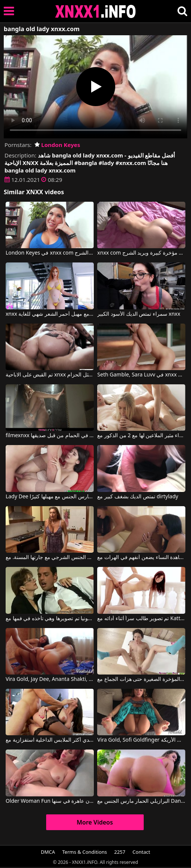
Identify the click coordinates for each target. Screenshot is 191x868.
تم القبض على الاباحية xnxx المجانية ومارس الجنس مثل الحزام (50, 375)
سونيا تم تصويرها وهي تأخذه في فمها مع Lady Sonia (50, 619)
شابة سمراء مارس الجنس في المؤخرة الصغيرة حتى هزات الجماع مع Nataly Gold (141, 679)
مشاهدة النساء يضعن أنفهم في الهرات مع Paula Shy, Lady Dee (141, 558)
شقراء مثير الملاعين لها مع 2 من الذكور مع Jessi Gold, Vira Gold (141, 436)
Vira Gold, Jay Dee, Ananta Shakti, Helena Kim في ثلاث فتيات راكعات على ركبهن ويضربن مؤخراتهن (50, 679)
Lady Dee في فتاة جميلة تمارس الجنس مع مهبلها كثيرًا (50, 497)
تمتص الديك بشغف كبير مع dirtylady (138, 497)
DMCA (48, 852)
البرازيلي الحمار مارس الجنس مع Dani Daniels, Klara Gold (141, 801)
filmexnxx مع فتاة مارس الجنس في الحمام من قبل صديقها (50, 436)
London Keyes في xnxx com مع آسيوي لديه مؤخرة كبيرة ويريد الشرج (50, 253)
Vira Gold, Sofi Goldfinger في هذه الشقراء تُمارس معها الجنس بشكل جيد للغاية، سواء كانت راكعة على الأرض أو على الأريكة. (141, 740)
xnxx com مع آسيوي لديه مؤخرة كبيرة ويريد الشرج (141, 253)
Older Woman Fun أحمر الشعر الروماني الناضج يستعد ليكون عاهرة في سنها (50, 801)
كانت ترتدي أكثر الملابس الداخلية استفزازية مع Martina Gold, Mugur (50, 740)
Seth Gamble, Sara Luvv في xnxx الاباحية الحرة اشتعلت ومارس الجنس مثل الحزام (141, 375)
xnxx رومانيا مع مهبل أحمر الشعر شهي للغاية (50, 314)
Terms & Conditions (85, 852)
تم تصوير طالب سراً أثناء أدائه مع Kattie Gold (141, 619)
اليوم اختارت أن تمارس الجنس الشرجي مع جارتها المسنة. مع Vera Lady (50, 558)
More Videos (95, 822)
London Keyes (57, 145)
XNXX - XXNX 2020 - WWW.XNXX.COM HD (96, 11)
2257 (120, 852)
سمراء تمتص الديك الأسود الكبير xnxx (139, 314)
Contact (141, 852)
